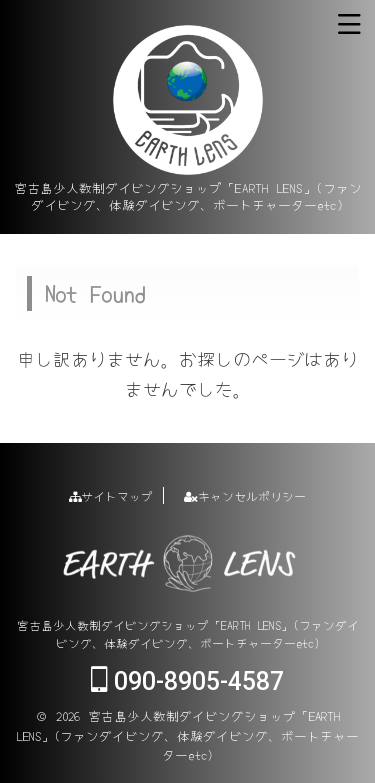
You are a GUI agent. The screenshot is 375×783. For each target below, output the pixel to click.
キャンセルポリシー (245, 495)
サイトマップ (111, 495)
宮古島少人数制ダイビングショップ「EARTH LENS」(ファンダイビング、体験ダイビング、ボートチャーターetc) (188, 633)
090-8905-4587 (187, 681)
